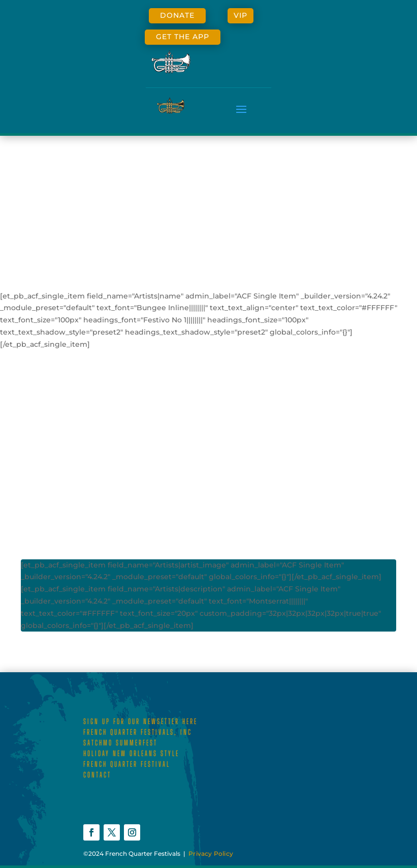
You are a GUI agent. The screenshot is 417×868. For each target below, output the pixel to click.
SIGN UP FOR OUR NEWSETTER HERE (140, 721)
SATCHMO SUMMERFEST (120, 743)
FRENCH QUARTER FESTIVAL (127, 764)
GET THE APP (183, 37)
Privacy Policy (211, 854)
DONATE (177, 15)
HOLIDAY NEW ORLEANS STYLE (131, 753)
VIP (240, 15)
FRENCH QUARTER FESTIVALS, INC (138, 732)
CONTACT (97, 775)
